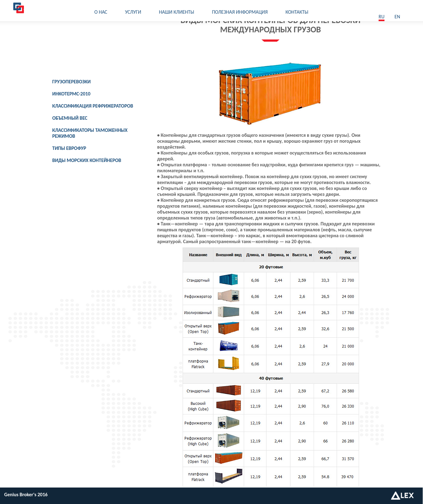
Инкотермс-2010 (71, 94)
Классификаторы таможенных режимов (90, 133)
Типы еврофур (69, 148)
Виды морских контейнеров (87, 160)
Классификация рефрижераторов (93, 106)
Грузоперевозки (71, 82)
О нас (101, 12)
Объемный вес (70, 118)
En (397, 17)
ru (382, 17)
